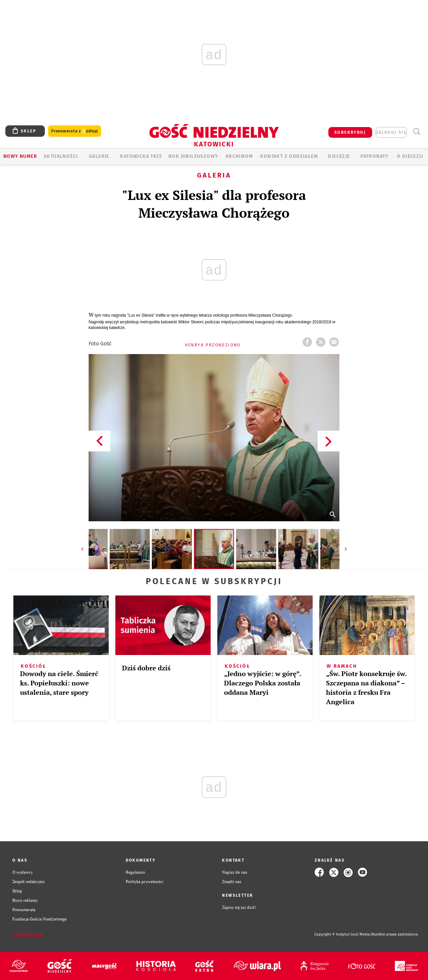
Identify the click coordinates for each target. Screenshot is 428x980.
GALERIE (99, 156)
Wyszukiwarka (416, 132)
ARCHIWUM (239, 156)
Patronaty (374, 156)
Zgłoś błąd (28, 935)
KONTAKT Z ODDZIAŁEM (289, 156)
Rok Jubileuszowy (193, 156)
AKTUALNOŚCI (61, 156)
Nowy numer (20, 156)
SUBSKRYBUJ (350, 132)
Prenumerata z (75, 131)
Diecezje (339, 156)
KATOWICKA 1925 (141, 156)
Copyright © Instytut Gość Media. (343, 934)
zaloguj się (391, 132)
